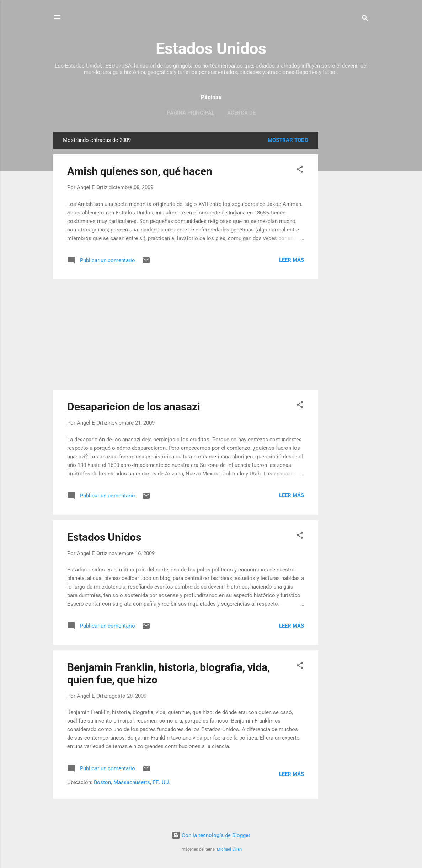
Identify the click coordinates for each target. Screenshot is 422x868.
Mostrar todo (288, 140)
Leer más (292, 260)
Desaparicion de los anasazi (134, 407)
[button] (300, 171)
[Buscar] (365, 19)
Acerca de (241, 113)
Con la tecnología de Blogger (211, 835)
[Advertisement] (347, 238)
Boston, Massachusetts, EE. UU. (132, 782)
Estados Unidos (211, 49)
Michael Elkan (229, 849)
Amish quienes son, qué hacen (140, 171)
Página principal (191, 113)
